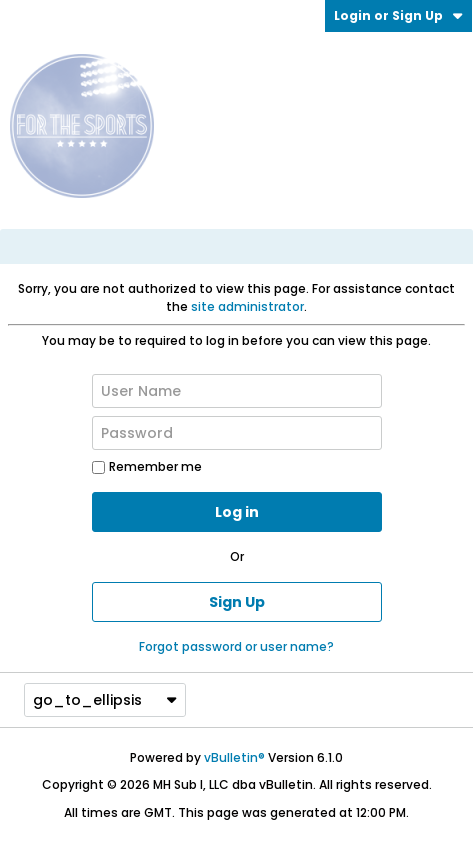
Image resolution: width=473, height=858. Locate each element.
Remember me (147, 466)
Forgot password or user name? (236, 646)
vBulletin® (234, 757)
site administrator (247, 306)
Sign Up (237, 602)
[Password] (237, 433)
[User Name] (237, 391)
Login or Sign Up (398, 15)
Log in (237, 512)
